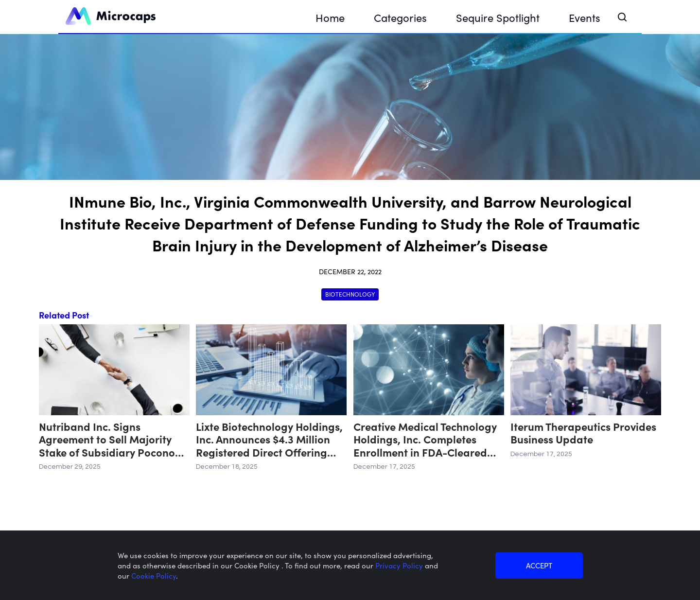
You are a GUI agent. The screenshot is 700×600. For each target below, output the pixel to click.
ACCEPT (539, 565)
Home (330, 17)
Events (585, 17)
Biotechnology (350, 294)
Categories (400, 17)
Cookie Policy (154, 575)
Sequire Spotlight (498, 17)
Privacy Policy (400, 565)
